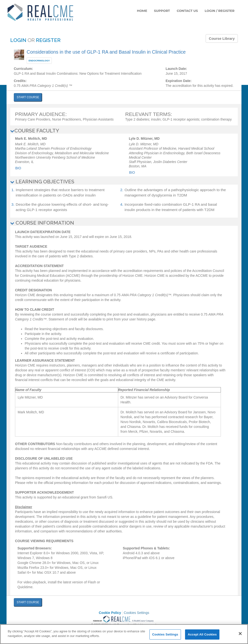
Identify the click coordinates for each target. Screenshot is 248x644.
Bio (18, 168)
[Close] (240, 634)
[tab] (124, 131)
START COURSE (28, 97)
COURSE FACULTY (35, 131)
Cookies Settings (136, 613)
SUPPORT (162, 11)
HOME (142, 11)
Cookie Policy (110, 613)
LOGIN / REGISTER (220, 11)
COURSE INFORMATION (42, 223)
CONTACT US (187, 11)
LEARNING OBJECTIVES (42, 182)
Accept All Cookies (202, 634)
